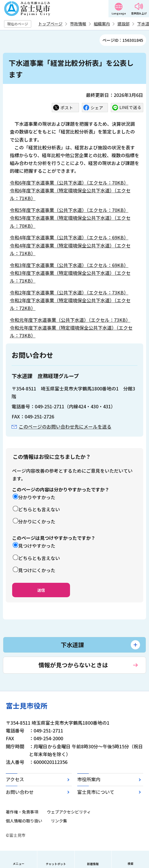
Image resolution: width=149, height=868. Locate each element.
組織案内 (102, 24)
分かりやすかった (37, 497)
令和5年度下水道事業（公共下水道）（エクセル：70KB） (69, 210)
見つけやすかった (37, 546)
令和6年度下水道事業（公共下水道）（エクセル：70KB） (69, 183)
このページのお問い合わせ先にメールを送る (65, 427)
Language (119, 13)
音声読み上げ (139, 13)
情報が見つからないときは (73, 665)
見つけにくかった (37, 570)
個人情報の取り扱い (24, 821)
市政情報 (78, 24)
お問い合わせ (20, 792)
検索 (130, 864)
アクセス (15, 779)
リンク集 (59, 821)
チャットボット (56, 864)
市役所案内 (89, 779)
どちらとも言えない (39, 509)
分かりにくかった (37, 521)
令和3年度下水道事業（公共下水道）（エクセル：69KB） (69, 265)
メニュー (19, 864)
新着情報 (93, 864)
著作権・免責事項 (22, 812)
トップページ (50, 24)
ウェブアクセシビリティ (69, 812)
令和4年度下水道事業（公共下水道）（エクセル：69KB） (69, 237)
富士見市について (96, 792)
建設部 (124, 24)
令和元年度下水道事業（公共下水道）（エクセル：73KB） (70, 320)
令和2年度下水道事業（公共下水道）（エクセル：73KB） (69, 292)
